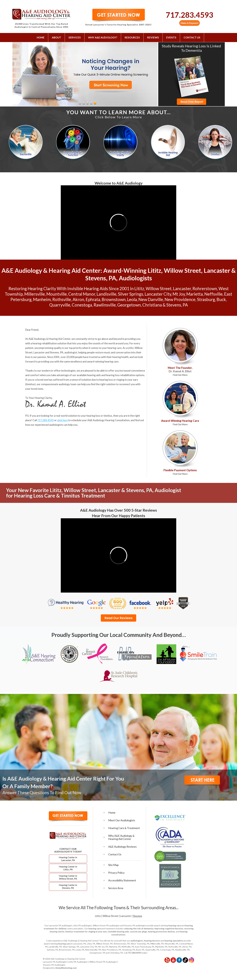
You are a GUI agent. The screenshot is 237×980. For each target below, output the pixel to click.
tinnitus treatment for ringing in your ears (86, 932)
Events (171, 37)
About (56, 37)
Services (75, 37)
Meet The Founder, (180, 371)
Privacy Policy (116, 873)
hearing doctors (152, 941)
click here (62, 420)
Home (41, 37)
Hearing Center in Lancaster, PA (68, 859)
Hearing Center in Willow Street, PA (68, 877)
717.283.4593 (190, 15)
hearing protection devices (162, 932)
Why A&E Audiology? (103, 37)
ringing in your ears (127, 380)
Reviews (153, 37)
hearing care (114, 348)
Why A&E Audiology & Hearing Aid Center (121, 837)
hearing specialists (174, 941)
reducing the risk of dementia (139, 928)
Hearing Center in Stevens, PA (68, 886)
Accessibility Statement (122, 880)
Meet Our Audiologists (122, 820)
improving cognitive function (169, 928)
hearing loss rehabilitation (121, 375)
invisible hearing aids (119, 932)
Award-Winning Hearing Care (180, 422)
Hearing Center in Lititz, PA (68, 868)
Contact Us (192, 37)
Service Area (116, 888)
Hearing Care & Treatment (124, 828)
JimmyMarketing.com (66, 968)
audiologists (137, 941)
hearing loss (106, 380)
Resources (132, 37)
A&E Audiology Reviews (122, 847)
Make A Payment (190, 23)
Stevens (138, 916)
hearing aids (94, 375)
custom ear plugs (139, 932)
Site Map (113, 865)
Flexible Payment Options (180, 472)
